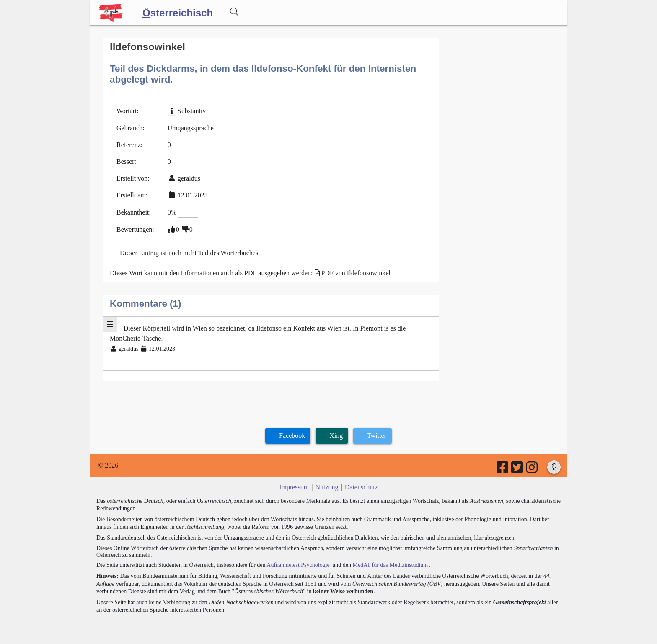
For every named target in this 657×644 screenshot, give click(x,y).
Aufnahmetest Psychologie (298, 565)
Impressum (294, 487)
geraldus (189, 178)
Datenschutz (361, 487)
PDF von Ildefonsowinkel (356, 273)
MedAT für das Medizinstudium (390, 565)
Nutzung (327, 487)
